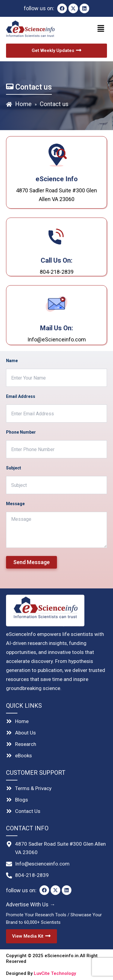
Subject (14, 468)
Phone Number (21, 432)
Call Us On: (56, 260)
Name (12, 361)
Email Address (21, 396)
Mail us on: (56, 328)
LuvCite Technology (55, 973)
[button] (83, 29)
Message (15, 504)
